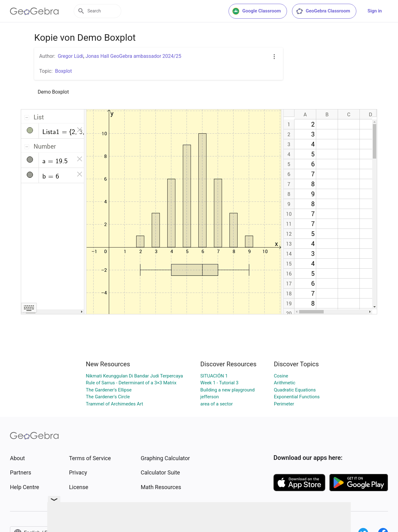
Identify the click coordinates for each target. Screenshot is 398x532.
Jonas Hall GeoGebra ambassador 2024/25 (133, 56)
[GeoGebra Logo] (34, 11)
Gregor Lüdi (71, 56)
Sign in (375, 11)
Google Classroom (257, 11)
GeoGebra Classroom (323, 11)
